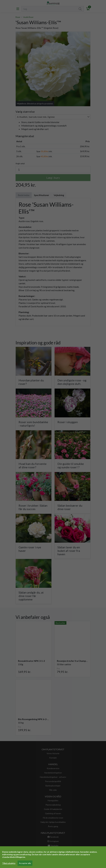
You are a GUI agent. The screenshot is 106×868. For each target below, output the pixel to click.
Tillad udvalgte (9, 863)
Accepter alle (25, 863)
